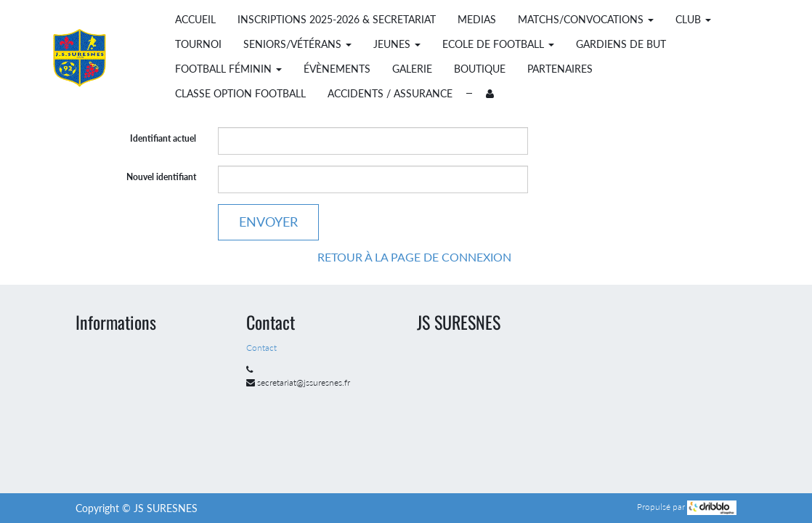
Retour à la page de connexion (414, 257)
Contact (263, 348)
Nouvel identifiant (161, 177)
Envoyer (268, 222)
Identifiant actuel (163, 138)
